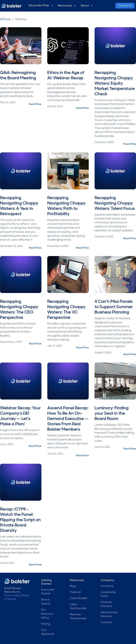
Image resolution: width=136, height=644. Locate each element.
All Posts (5, 19)
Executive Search (48, 592)
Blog (73, 586)
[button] (41, 6)
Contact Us (125, 6)
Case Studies (79, 598)
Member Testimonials (78, 617)
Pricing (46, 624)
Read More (35, 104)
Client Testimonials (78, 606)
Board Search (46, 602)
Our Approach (48, 632)
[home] (11, 7)
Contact (106, 622)
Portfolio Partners (106, 604)
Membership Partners (109, 614)
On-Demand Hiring (47, 614)
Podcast (75, 592)
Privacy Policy (12, 596)
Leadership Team (108, 594)
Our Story (107, 586)
